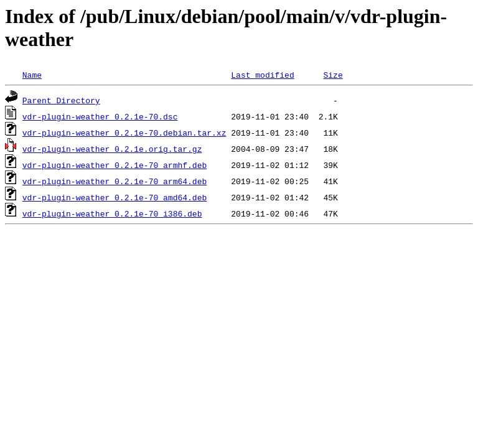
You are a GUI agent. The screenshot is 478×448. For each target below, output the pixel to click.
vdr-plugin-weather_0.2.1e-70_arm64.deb (115, 181)
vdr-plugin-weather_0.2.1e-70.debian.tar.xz (124, 133)
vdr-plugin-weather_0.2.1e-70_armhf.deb (115, 165)
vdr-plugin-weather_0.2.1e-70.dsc (100, 116)
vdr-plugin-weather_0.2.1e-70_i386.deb (112, 213)
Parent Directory (61, 100)
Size (333, 75)
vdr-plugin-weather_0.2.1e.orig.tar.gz (112, 149)
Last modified (262, 75)
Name (32, 75)
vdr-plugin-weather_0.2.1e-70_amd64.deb (115, 197)
